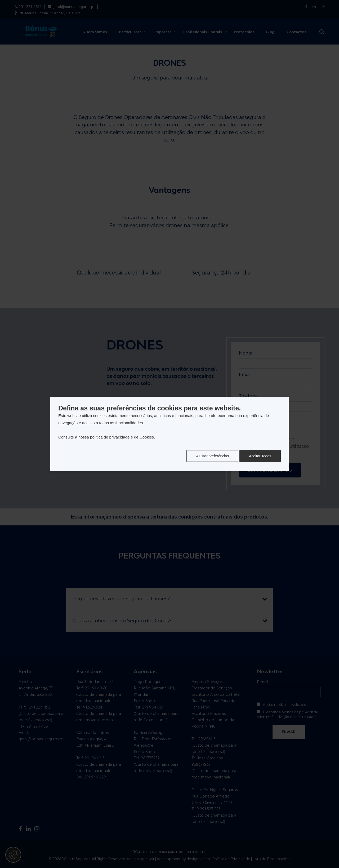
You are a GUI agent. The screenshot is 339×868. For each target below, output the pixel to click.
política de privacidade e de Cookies (122, 437)
